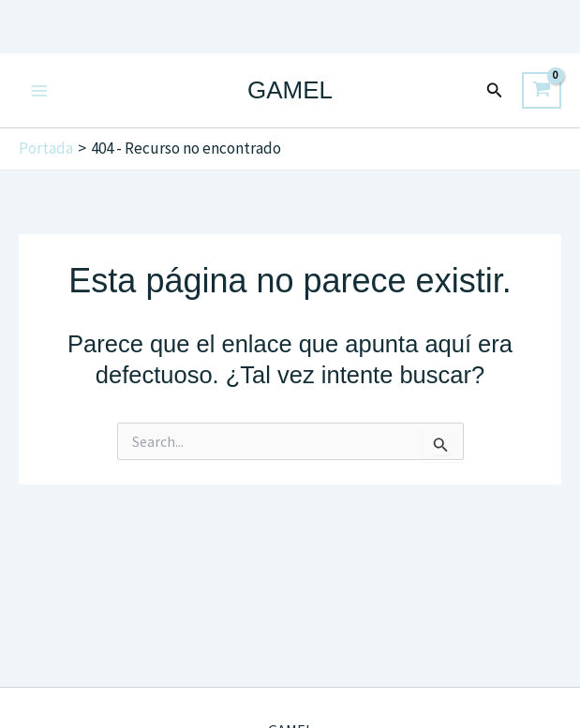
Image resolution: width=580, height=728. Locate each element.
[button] (495, 91)
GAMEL (290, 90)
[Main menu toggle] (39, 91)
